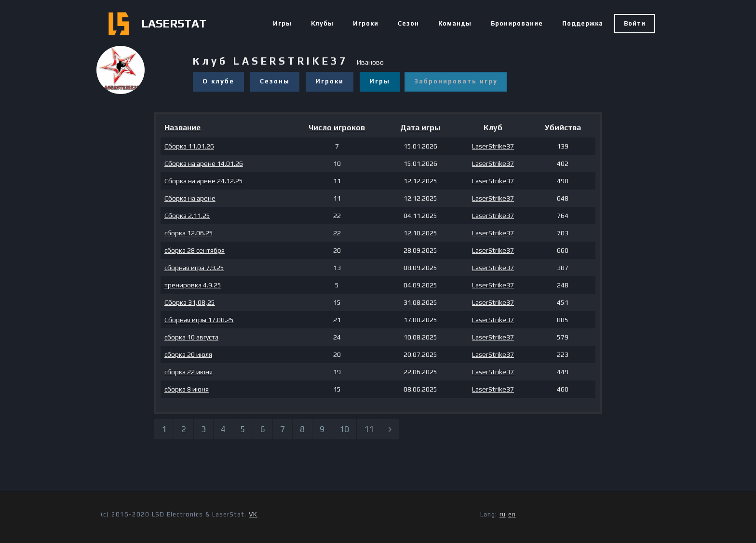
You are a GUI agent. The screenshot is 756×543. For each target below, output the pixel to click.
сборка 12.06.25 (189, 233)
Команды (455, 23)
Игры (282, 23)
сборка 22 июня (189, 372)
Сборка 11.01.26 (189, 146)
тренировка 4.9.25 (193, 285)
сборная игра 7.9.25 (194, 268)
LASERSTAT (174, 23)
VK (253, 514)
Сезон (408, 23)
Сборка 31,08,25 (190, 302)
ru (503, 514)
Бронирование (517, 23)
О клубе (218, 81)
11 (369, 429)
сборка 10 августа (191, 337)
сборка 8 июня (187, 389)
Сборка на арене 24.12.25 (204, 181)
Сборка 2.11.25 (187, 216)
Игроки (366, 23)
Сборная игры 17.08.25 (199, 320)
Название (182, 128)
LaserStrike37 (493, 146)
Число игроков (337, 128)
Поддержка (583, 23)
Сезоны (275, 81)
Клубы (322, 23)
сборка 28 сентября (195, 250)
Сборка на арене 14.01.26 (204, 163)
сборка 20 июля (188, 354)
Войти (635, 23)
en (512, 514)
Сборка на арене (190, 198)
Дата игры (420, 128)
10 (344, 429)
